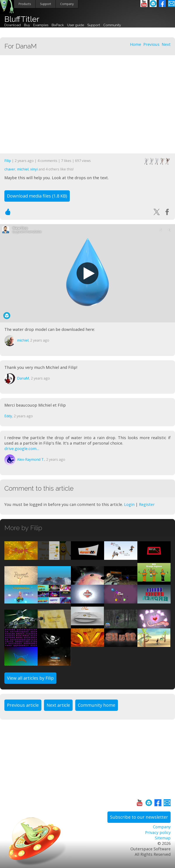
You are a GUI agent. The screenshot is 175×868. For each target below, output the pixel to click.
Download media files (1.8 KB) (37, 196)
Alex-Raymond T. (31, 459)
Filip (8, 161)
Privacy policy (158, 832)
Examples (41, 25)
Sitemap (163, 838)
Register (147, 504)
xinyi (34, 169)
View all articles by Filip (30, 678)
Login (129, 504)
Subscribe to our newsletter (139, 817)
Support (46, 4)
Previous (151, 44)
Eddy (8, 416)
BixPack (58, 25)
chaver (10, 169)
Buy (27, 25)
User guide (76, 25)
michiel (23, 169)
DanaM (23, 378)
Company (67, 4)
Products (25, 4)
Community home (97, 705)
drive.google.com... (22, 449)
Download (13, 25)
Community (112, 25)
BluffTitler (22, 19)
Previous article (23, 705)
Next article (58, 705)
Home (136, 44)
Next (166, 44)
